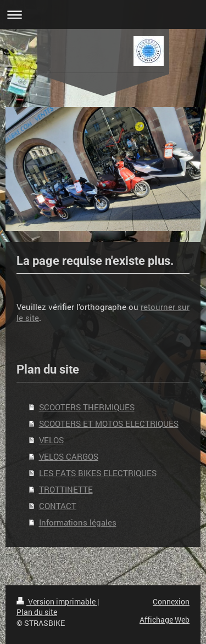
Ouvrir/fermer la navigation (103, 15)
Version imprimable (57, 601)
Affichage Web (165, 620)
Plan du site (37, 612)
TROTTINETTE (66, 489)
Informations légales (78, 522)
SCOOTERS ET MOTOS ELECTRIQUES (109, 423)
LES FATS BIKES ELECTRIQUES (98, 473)
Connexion (171, 601)
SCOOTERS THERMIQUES (87, 407)
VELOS (51, 440)
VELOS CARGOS (69, 456)
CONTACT (58, 506)
